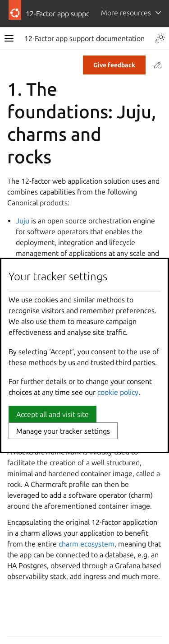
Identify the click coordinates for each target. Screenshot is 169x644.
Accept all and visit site (53, 414)
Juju (23, 221)
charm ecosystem (87, 544)
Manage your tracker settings (63, 431)
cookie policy (118, 392)
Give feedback (114, 65)
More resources (126, 13)
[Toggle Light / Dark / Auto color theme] (160, 38)
